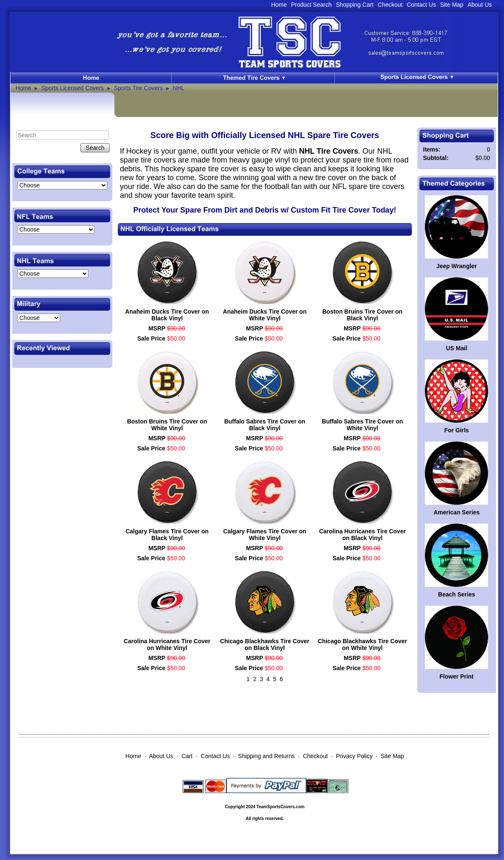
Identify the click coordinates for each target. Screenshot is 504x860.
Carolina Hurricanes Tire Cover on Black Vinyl (362, 535)
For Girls (456, 430)
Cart (187, 756)
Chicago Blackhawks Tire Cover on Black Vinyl (265, 644)
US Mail (457, 348)
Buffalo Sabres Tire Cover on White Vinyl (362, 425)
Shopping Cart (355, 5)
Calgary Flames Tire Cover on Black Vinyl (167, 535)
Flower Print (457, 676)
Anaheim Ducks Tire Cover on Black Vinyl (167, 315)
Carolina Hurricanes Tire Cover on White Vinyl (167, 644)
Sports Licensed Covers (73, 88)
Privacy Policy (354, 756)
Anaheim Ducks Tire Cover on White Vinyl (265, 315)
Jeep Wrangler (456, 266)
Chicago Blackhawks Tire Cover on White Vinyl (362, 644)
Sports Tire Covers (138, 88)
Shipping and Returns (267, 756)
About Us (480, 5)
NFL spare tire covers (368, 186)
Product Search (312, 5)
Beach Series (456, 594)
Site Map (452, 5)
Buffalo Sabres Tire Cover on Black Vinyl (265, 425)
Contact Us (421, 5)
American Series (456, 512)
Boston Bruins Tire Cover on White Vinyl (167, 425)
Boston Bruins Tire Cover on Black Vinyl (362, 315)
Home (279, 5)
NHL (179, 88)
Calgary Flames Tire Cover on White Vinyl (265, 535)
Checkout (390, 5)
